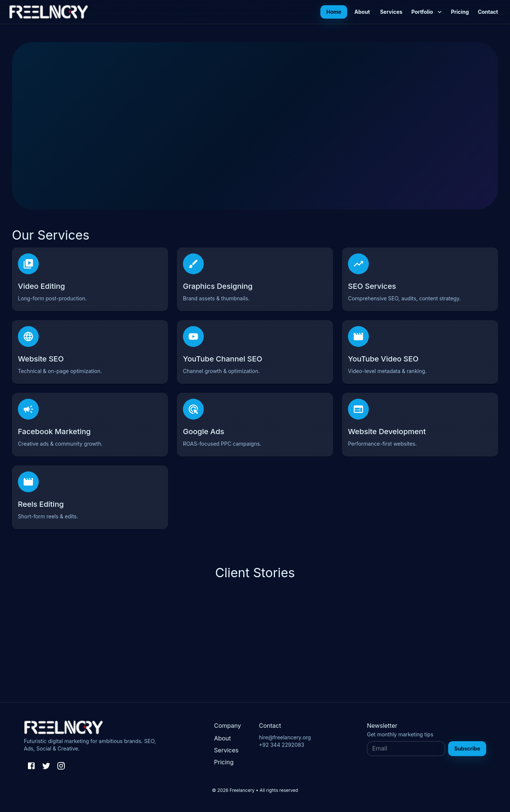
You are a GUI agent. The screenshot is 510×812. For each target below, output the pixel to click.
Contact (488, 12)
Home (334, 12)
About (362, 12)
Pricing (460, 12)
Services (391, 12)
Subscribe (467, 749)
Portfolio (427, 12)
